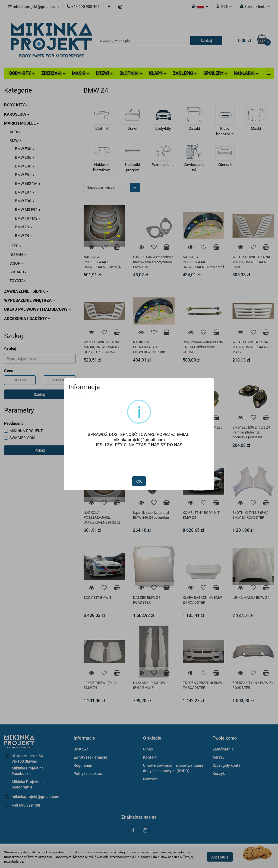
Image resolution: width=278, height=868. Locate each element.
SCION (17, 263)
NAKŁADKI (246, 73)
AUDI (15, 132)
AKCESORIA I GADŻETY (27, 319)
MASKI (81, 73)
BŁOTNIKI (131, 73)
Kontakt (150, 757)
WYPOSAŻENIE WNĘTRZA (29, 300)
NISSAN (18, 255)
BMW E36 (25, 157)
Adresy (219, 757)
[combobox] (112, 187)
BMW (15, 141)
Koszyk (219, 774)
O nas (148, 749)
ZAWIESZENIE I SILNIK (26, 291)
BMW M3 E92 (28, 210)
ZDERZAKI (53, 73)
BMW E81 (25, 175)
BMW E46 (25, 166)
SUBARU (18, 272)
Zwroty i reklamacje (90, 757)
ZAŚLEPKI (185, 73)
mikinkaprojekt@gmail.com (35, 797)
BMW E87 (25, 192)
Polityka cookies (88, 774)
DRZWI (104, 73)
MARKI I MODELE (21, 123)
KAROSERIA (17, 114)
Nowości (150, 779)
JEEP (15, 246)
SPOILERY (215, 73)
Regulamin (83, 765)
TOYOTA (18, 281)
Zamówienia (223, 749)
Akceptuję (220, 857)
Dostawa (81, 749)
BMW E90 (25, 201)
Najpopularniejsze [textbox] (101, 187)
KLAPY (158, 73)
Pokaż (40, 450)
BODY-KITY (22, 73)
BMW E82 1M (28, 183)
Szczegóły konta (227, 765)
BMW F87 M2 (28, 218)
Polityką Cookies (80, 852)
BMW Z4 (23, 236)
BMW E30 (25, 149)
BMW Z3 (23, 227)
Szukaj (40, 394)
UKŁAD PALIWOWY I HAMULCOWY (37, 309)
